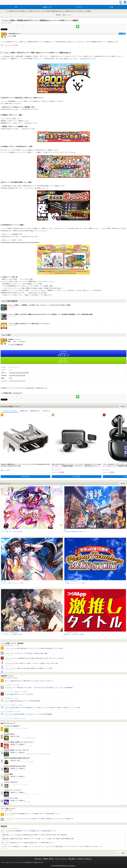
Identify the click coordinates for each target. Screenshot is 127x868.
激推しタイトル (67, 15)
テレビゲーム (46, 411)
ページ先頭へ (122, 853)
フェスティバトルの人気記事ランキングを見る (12, 705)
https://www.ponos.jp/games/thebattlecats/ (19, 373)
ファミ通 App (7, 3)
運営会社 (52, 859)
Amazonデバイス (35, 411)
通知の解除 (72, 859)
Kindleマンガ (24, 411)
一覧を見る (123, 406)
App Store (64, 354)
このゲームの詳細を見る (16, 345)
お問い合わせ (38, 859)
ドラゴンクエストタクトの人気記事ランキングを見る (14, 718)
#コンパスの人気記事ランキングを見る (10, 685)
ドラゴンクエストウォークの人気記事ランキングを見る (14, 692)
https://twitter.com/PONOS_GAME (17, 375)
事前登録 (58, 15)
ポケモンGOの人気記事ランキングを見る (11, 712)
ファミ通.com (79, 859)
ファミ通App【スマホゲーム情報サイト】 (17, 11)
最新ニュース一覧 (34, 11)
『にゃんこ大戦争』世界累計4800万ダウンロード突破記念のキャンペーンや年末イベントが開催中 (66, 11)
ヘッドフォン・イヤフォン (10, 411)
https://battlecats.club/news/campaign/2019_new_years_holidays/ (20, 242)
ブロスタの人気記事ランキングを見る (10, 698)
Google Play (64, 360)
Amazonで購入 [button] (26, 477)
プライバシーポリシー (61, 859)
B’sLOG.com (88, 859)
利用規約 (46, 859)
